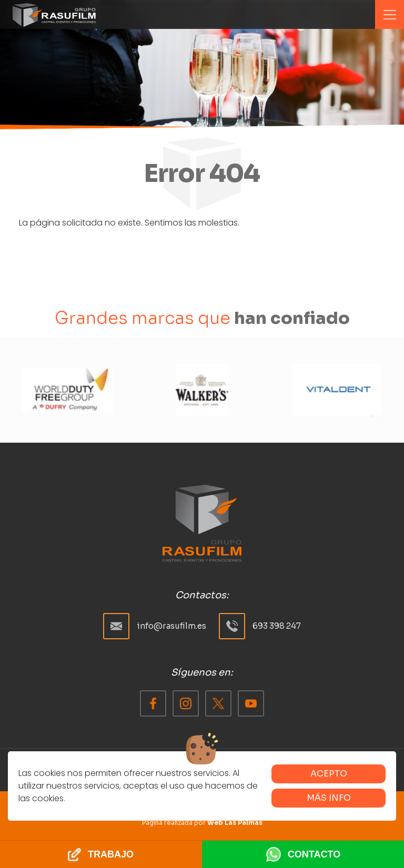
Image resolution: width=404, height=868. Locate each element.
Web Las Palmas (235, 823)
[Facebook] (153, 703)
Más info (329, 798)
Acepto (329, 774)
